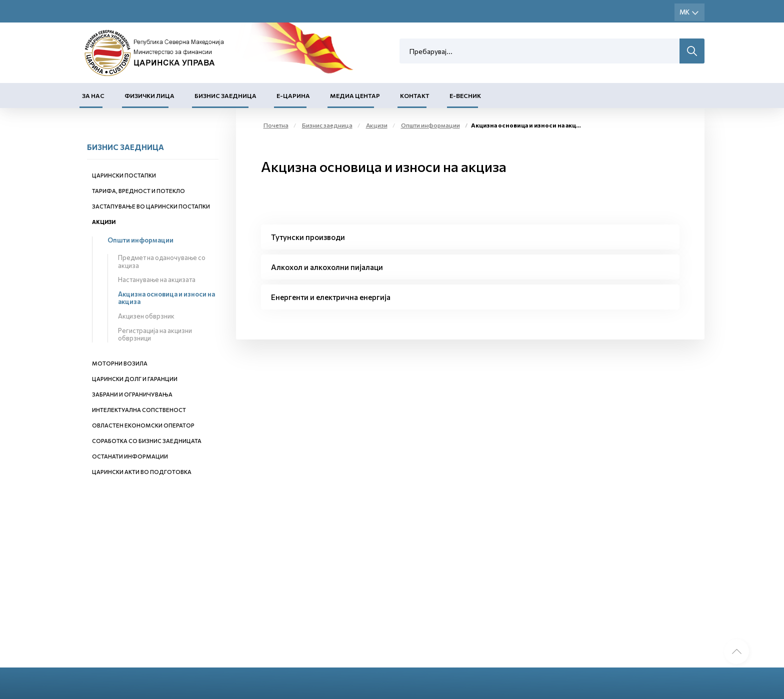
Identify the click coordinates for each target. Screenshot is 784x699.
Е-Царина (293, 95)
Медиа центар (355, 95)
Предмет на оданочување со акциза (162, 261)
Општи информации (140, 240)
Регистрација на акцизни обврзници (155, 334)
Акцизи (104, 222)
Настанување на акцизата (157, 279)
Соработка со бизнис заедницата (147, 441)
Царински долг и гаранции (135, 379)
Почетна (276, 125)
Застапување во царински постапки (151, 206)
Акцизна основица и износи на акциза (166, 298)
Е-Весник (465, 95)
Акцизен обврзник (146, 316)
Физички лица (149, 95)
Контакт (415, 95)
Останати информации (130, 456)
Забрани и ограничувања (132, 394)
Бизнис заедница (225, 95)
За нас (93, 95)
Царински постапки (124, 175)
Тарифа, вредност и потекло (138, 191)
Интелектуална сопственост (139, 410)
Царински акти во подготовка (142, 472)
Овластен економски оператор (143, 425)
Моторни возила (120, 363)
